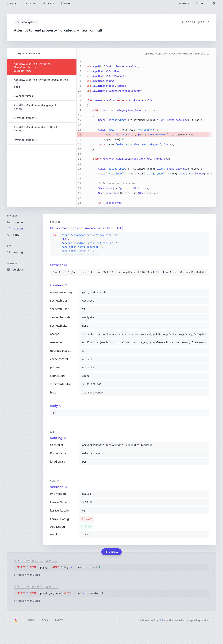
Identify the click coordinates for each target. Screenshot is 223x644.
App (9, 246)
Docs (45, 620)
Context (12, 264)
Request (12, 216)
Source (30, 620)
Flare (164, 620)
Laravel (60, 620)
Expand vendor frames (28, 53)
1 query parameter (27, 575)
